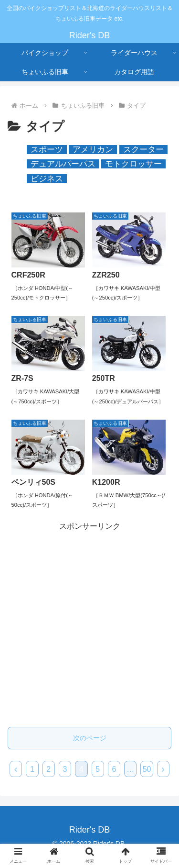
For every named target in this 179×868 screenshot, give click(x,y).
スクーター (143, 150)
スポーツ (47, 150)
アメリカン (93, 150)
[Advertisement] (89, 623)
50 (147, 769)
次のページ (90, 738)
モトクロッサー (133, 164)
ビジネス (47, 179)
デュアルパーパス (63, 164)
